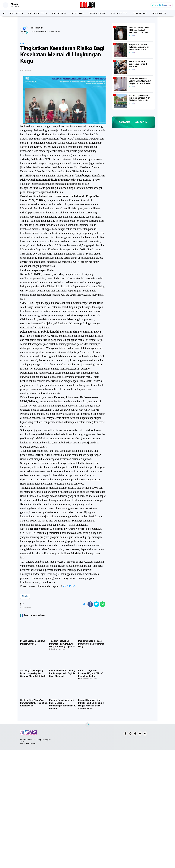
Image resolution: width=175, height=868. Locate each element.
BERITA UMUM (59, 13)
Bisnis (23, 44)
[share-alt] (84, 604)
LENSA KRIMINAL (98, 13)
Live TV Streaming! (163, 5)
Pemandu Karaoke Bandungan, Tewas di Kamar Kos (138, 64)
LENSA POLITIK (119, 13)
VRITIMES (69, 586)
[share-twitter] (96, 604)
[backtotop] (87, 725)
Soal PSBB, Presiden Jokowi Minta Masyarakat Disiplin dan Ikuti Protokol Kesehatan (140, 81)
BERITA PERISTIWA (37, 13)
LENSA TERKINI (139, 13)
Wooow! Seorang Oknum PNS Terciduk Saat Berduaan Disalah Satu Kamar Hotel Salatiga (140, 30)
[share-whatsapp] (103, 604)
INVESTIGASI (78, 13)
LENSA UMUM (159, 13)
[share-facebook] (90, 604)
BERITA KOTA (16, 13)
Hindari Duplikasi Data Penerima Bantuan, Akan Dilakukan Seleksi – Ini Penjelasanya (140, 98)
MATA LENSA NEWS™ (28, 744)
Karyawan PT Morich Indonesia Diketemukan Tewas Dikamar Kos (139, 47)
